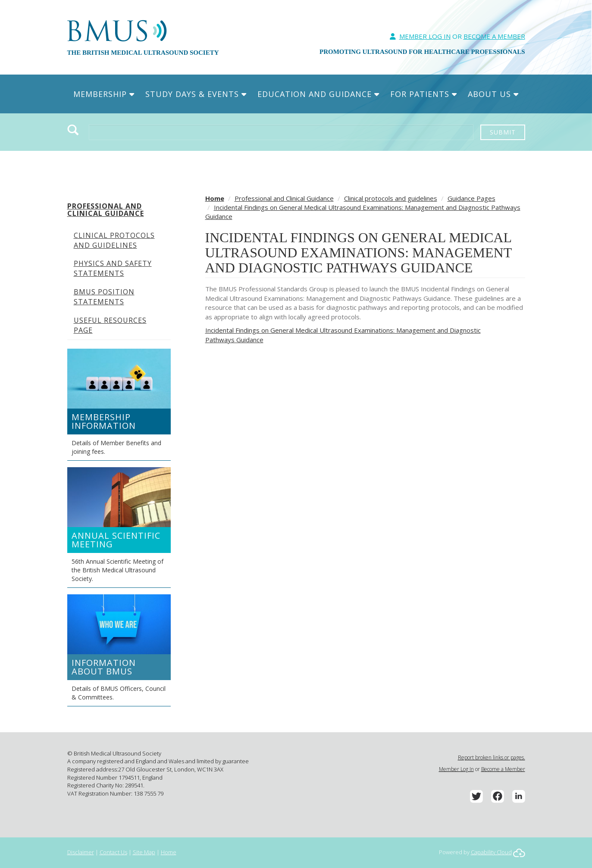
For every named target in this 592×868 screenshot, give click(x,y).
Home (215, 198)
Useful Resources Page (110, 325)
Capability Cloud (491, 852)
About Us (493, 94)
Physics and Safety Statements (113, 268)
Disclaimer (81, 852)
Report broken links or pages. (492, 757)
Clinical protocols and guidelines (114, 240)
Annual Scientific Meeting (116, 540)
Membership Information (104, 421)
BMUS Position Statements (104, 297)
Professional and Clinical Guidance (106, 210)
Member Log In (425, 36)
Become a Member (503, 769)
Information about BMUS (104, 667)
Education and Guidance (318, 94)
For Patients (424, 94)
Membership (104, 94)
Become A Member (494, 36)
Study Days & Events (196, 94)
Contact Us (113, 852)
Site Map (144, 852)
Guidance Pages (471, 198)
